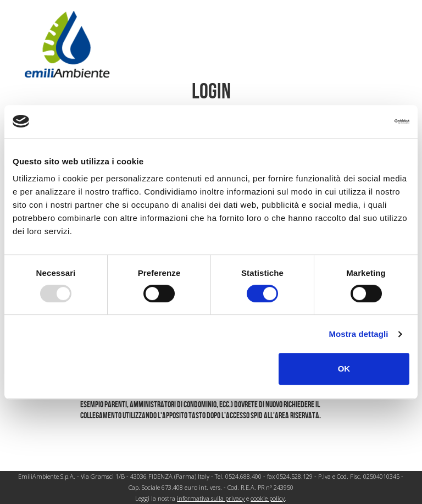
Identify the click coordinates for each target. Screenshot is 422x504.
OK (344, 369)
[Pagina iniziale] (67, 44)
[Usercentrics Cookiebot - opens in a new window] (361, 121)
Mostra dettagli (358, 334)
